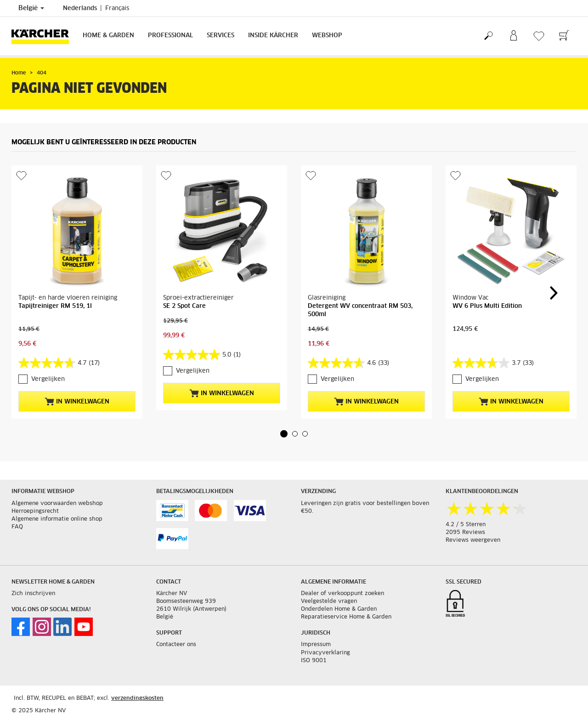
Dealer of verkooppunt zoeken (342, 594)
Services (220, 36)
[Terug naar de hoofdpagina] (44, 36)
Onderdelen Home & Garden (339, 609)
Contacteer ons (176, 645)
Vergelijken (48, 379)
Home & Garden (108, 36)
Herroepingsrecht (35, 511)
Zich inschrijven (33, 594)
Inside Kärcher (273, 36)
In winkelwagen (77, 402)
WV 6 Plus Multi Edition (487, 306)
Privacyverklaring (325, 653)
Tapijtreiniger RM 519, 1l (55, 306)
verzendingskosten (137, 698)
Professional (170, 36)
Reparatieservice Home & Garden (346, 617)
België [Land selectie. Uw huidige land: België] (31, 8)
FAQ (17, 527)
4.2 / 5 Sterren (466, 525)
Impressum (316, 645)
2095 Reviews (465, 533)
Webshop (327, 36)
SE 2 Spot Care (184, 306)
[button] (284, 434)
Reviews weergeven (473, 540)
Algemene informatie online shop (57, 519)
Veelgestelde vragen (329, 602)
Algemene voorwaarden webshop (57, 504)
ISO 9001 (314, 661)
